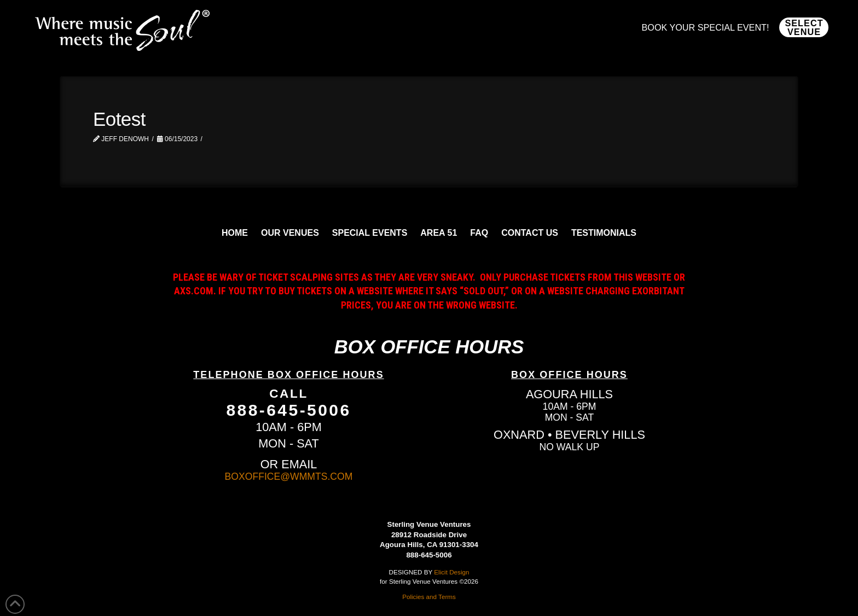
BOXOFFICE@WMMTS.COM (289, 476)
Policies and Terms (429, 597)
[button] (804, 27)
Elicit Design (451, 572)
